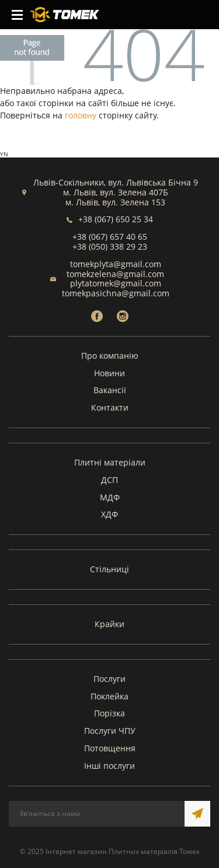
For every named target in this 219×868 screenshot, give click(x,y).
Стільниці (109, 569)
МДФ (110, 497)
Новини (109, 373)
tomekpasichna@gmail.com (116, 293)
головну (81, 115)
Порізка (109, 713)
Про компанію (110, 356)
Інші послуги (109, 766)
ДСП (109, 480)
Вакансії (110, 390)
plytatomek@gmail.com (116, 283)
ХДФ (109, 514)
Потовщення (110, 748)
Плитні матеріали (110, 462)
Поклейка (109, 696)
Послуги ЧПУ (110, 731)
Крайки (109, 624)
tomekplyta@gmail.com (116, 264)
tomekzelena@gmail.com (115, 274)
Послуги (109, 679)
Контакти (110, 407)
